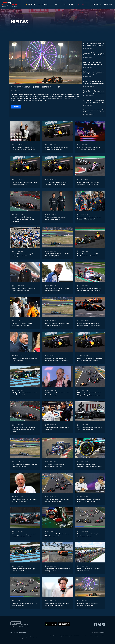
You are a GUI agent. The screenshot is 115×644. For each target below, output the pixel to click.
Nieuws (81, 5)
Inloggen (108, 5)
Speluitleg (43, 5)
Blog (11, 633)
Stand (72, 5)
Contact (15, 633)
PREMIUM (30, 5)
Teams (54, 5)
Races (63, 5)
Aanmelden (97, 5)
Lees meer (16, 107)
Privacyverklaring (23, 633)
